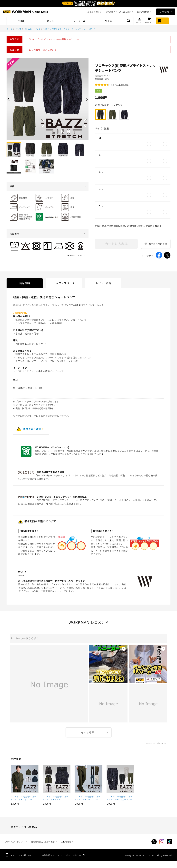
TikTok (169, 842)
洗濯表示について (75, 255)
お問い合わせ (143, 12)
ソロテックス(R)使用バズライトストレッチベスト (56, 798)
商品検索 (128, 21)
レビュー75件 (122, 85)
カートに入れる (116, 244)
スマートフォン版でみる (21, 855)
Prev (9, 99)
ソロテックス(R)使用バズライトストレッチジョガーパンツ (120, 798)
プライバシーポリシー (15, 842)
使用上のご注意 (29, 429)
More (88, 732)
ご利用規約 (66, 842)
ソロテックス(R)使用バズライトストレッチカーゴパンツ (88, 798)
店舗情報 (164, 12)
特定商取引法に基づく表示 (43, 842)
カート (162, 21)
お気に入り (149, 20)
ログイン (139, 20)
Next (86, 99)
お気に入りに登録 (158, 244)
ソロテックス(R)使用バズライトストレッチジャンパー (24, 798)
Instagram (162, 842)
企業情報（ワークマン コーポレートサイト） (62, 855)
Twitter (154, 842)
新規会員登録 (93, 12)
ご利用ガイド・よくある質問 (118, 12)
